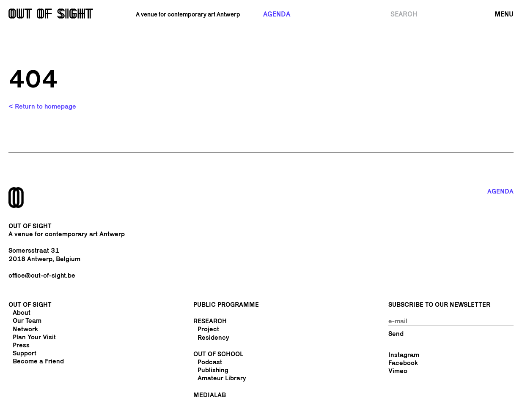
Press (21, 345)
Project (208, 329)
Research (210, 321)
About (22, 312)
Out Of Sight (30, 304)
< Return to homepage (42, 106)
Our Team (27, 320)
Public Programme (226, 304)
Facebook (403, 363)
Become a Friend (38, 361)
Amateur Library (222, 378)
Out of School (218, 354)
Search (404, 14)
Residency (213, 337)
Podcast (210, 362)
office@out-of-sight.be (42, 275)
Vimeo (398, 371)
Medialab (210, 395)
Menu (504, 14)
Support (25, 353)
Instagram (404, 355)
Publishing (213, 370)
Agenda (277, 14)
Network (25, 329)
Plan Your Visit (34, 337)
